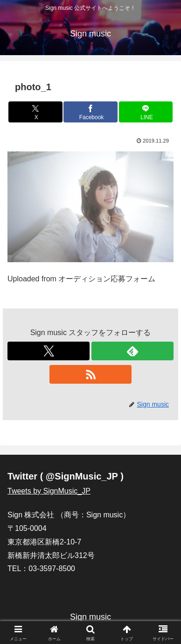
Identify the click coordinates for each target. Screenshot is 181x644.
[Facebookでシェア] (90, 112)
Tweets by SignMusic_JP (49, 491)
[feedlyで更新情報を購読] (132, 351)
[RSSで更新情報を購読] (90, 374)
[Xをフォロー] (49, 351)
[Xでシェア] (35, 112)
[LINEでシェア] (146, 112)
